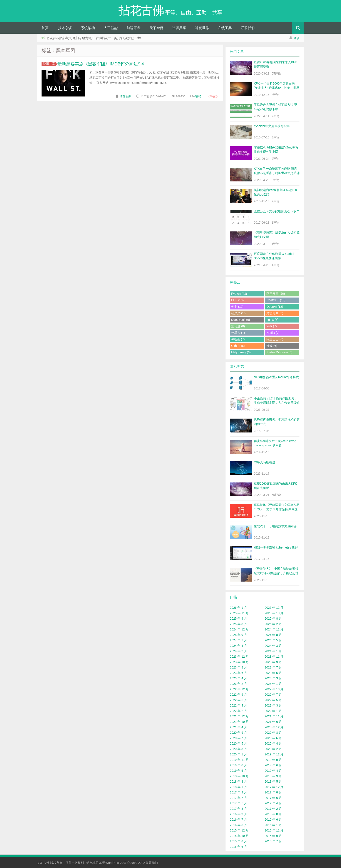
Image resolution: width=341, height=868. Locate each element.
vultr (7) (272, 326)
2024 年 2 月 (238, 651)
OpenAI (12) (275, 307)
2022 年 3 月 (273, 705)
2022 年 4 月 (238, 705)
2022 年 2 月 (238, 711)
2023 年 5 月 (273, 673)
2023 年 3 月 (273, 678)
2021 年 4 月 (238, 727)
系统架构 (88, 28)
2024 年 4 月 (238, 646)
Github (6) (238, 346)
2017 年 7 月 (238, 798)
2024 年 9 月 (238, 635)
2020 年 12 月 (274, 727)
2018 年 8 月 (238, 782)
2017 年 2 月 (273, 809)
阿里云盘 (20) (276, 294)
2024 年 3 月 (273, 646)
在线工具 (225, 28)
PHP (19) (237, 300)
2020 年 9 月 (238, 733)
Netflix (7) (273, 333)
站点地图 (92, 863)
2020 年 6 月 (273, 738)
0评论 (198, 96)
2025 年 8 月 (273, 619)
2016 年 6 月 (273, 820)
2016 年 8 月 (273, 814)
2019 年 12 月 (274, 754)
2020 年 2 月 (273, 749)
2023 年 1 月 (273, 684)
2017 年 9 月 (238, 792)
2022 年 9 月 (238, 695)
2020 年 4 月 (273, 743)
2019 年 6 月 (273, 765)
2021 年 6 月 (273, 722)
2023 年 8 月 (238, 667)
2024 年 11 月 (274, 629)
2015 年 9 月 (273, 836)
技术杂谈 (65, 28)
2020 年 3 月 (238, 749)
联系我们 (248, 28)
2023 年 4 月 (238, 678)
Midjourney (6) (241, 352)
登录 (296, 38)
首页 (45, 28)
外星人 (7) (238, 333)
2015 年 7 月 (273, 841)
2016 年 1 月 (273, 825)
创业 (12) (237, 307)
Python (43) (239, 294)
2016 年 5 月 (238, 825)
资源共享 (179, 28)
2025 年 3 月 (238, 624)
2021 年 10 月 (239, 722)
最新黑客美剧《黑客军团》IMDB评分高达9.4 (101, 64)
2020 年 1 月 (238, 754)
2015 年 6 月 (238, 847)
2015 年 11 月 (274, 830)
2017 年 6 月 (273, 798)
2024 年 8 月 (273, 635)
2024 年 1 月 (273, 651)
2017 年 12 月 (274, 787)
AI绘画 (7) (238, 339)
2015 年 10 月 (239, 836)
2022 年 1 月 (273, 711)
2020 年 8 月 (273, 733)
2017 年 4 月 (273, 803)
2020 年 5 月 (238, 743)
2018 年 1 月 (238, 787)
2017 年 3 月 (238, 809)
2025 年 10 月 (274, 613)
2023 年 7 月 (273, 667)
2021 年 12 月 (239, 716)
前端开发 (134, 28)
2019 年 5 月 (238, 771)
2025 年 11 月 (239, 613)
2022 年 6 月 (238, 700)
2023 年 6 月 (238, 673)
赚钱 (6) (272, 346)
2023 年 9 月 (273, 662)
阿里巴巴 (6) (275, 339)
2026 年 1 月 (238, 608)
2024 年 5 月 (273, 640)
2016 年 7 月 (238, 820)
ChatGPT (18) (276, 300)
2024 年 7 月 (238, 640)
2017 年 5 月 (238, 803)
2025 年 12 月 (274, 608)
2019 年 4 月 (273, 771)
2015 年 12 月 (239, 830)
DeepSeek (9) (241, 320)
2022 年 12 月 (239, 689)
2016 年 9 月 (238, 814)
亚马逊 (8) (238, 326)
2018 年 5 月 (273, 782)
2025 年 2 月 (273, 624)
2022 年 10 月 (274, 689)
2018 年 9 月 (273, 776)
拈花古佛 (125, 96)
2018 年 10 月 (239, 776)
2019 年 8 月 (238, 765)
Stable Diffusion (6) (279, 352)
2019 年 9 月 (273, 760)
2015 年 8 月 (238, 841)
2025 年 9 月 (238, 619)
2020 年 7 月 (238, 738)
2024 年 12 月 (239, 629)
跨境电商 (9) (275, 313)
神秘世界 (202, 28)
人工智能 (111, 28)
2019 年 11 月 (239, 760)
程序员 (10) (239, 313)
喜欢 (213, 96)
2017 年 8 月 (273, 792)
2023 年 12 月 (239, 657)
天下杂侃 (156, 28)
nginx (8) (272, 320)
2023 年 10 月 (239, 662)
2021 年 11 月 (274, 716)
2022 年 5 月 (273, 700)
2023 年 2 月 (238, 684)
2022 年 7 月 (273, 695)
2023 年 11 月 (274, 657)
